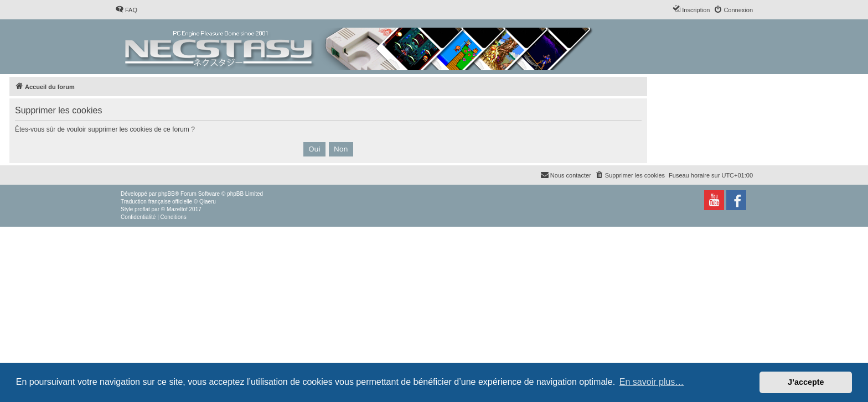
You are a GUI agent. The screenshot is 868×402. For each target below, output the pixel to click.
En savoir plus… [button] (652, 382)
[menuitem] (126, 10)
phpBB (167, 194)
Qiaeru (208, 202)
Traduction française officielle (156, 202)
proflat (142, 209)
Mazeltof (177, 209)
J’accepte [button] (806, 382)
